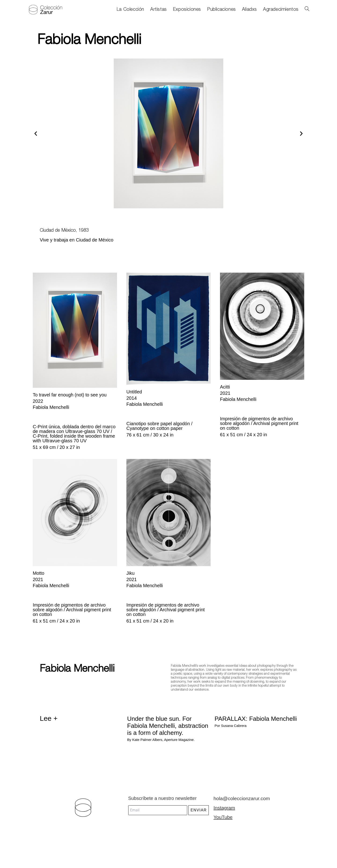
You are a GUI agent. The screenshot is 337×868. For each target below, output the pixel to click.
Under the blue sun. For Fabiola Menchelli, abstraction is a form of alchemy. (164, 728)
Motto (39, 573)
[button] (36, 134)
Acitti (225, 387)
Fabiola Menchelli (74, 668)
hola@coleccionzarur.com (240, 805)
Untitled (134, 392)
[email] (158, 817)
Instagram (224, 814)
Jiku (131, 573)
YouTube (223, 824)
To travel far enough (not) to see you (70, 395)
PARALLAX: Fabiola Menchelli (246, 721)
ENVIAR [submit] (199, 817)
